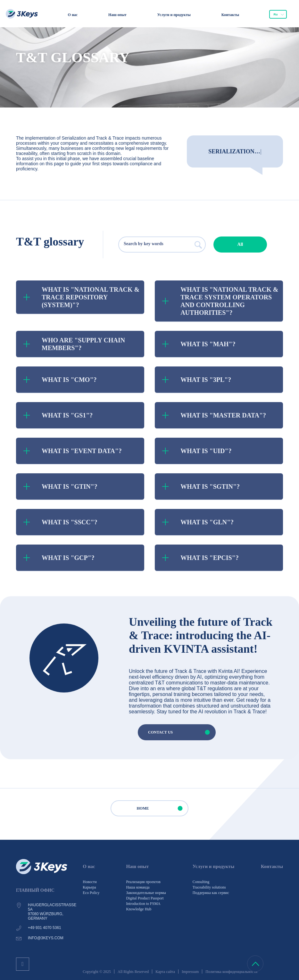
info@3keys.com (46, 938)
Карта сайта (165, 972)
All (240, 244)
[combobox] (278, 14)
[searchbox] (150, 245)
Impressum (190, 972)
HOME (162, 808)
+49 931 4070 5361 (45, 928)
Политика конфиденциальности (231, 972)
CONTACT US (182, 732)
